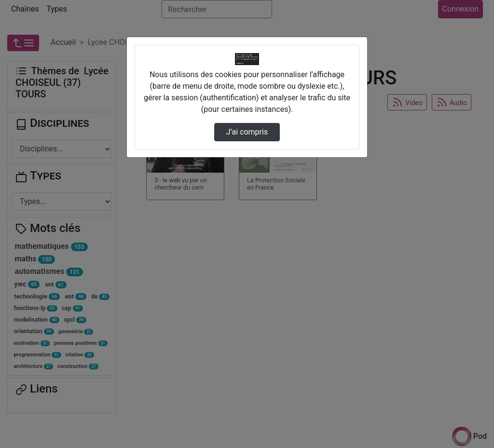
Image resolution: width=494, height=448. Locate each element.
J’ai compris (247, 132)
